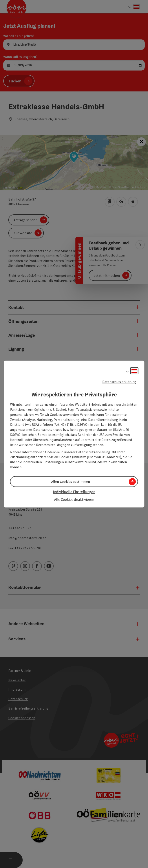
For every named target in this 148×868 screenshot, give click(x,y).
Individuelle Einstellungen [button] (74, 492)
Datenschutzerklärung (119, 381)
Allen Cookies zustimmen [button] (71, 481)
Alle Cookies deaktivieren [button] (74, 499)
